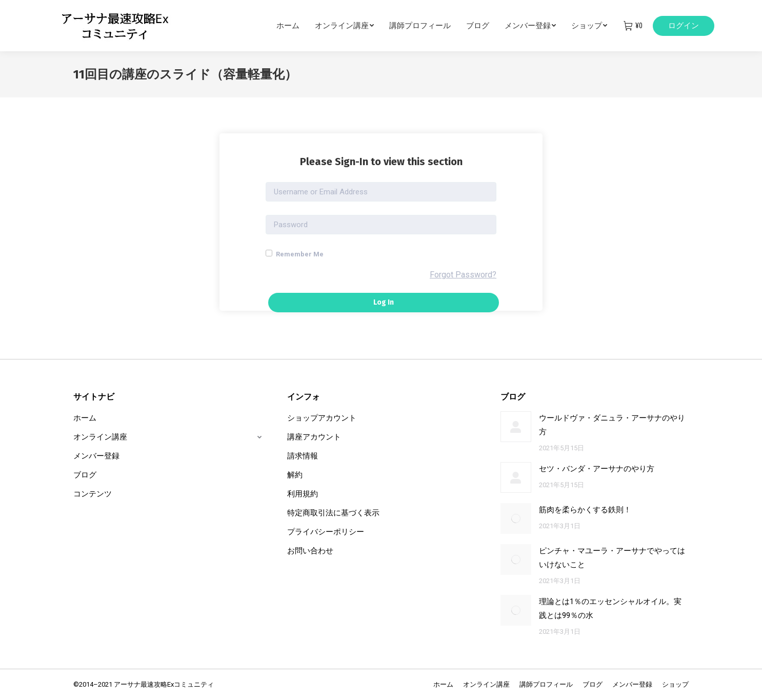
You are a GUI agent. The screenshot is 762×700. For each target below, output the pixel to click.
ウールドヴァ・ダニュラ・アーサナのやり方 (612, 425)
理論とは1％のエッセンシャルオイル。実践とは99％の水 (610, 608)
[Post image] (516, 427)
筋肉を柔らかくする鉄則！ (585, 510)
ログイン (684, 26)
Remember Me (295, 254)
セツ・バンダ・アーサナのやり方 (597, 469)
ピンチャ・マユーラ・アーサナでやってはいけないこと (612, 558)
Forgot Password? (463, 275)
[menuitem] (296, 26)
